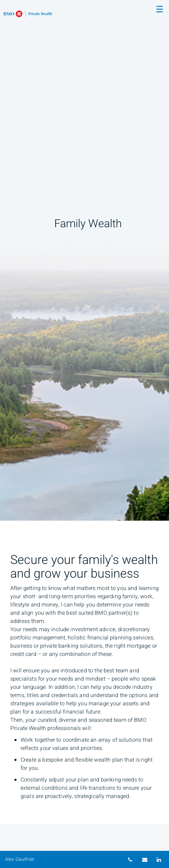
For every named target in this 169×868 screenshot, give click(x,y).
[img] (84, 260)
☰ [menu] (160, 10)
